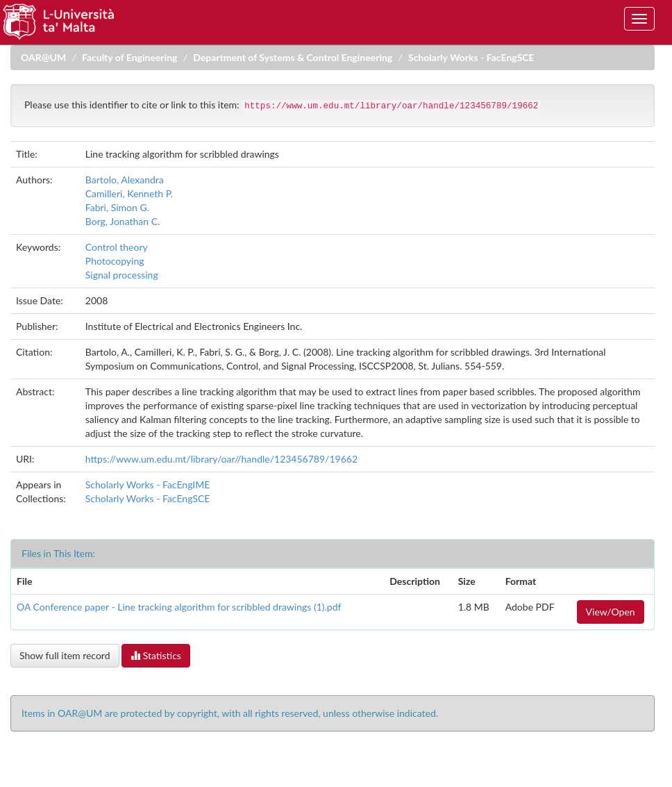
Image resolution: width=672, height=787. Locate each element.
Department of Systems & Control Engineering (293, 57)
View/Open (611, 612)
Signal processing (122, 275)
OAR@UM (43, 57)
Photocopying (115, 261)
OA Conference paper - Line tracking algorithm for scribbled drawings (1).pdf (179, 607)
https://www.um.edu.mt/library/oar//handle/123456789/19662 (221, 459)
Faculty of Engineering (130, 57)
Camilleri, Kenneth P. (129, 193)
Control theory (117, 247)
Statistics (156, 655)
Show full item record (65, 655)
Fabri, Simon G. (117, 207)
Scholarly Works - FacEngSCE (471, 57)
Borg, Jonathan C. (123, 221)
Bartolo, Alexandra (125, 180)
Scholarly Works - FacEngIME (148, 484)
